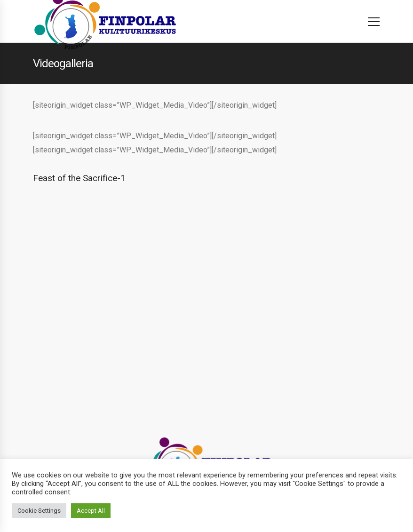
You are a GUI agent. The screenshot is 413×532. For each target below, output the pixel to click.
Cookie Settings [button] (39, 511)
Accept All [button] (91, 511)
